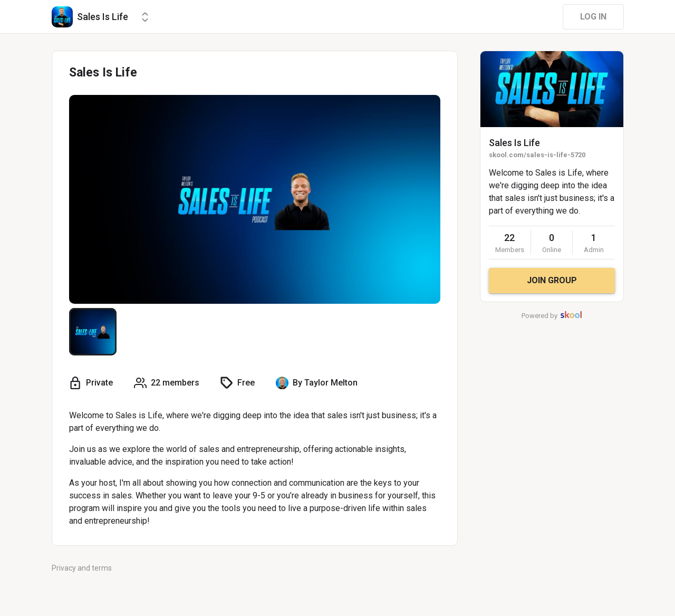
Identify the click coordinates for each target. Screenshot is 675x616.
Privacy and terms (82, 568)
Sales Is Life (514, 143)
